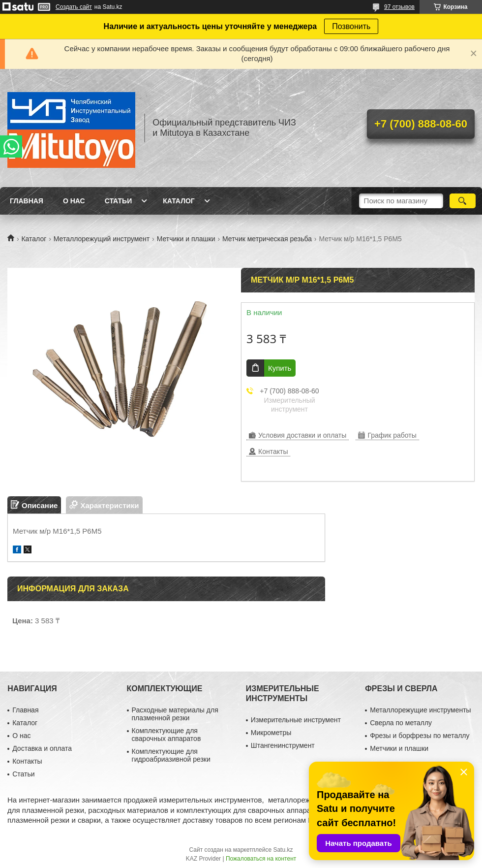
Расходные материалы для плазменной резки (175, 714)
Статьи (119, 201)
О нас (74, 201)
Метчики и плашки (186, 239)
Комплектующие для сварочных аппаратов (166, 735)
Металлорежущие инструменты (420, 710)
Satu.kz (283, 850)
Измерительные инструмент (296, 720)
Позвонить (351, 26)
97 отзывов (399, 7)
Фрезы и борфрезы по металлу (420, 736)
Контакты (27, 761)
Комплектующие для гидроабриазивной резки (171, 755)
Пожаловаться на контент (261, 859)
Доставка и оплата (42, 748)
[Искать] (463, 201)
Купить (280, 368)
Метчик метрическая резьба (267, 239)
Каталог (179, 201)
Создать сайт (74, 7)
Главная (27, 201)
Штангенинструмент (283, 745)
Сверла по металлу (401, 723)
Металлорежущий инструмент (102, 239)
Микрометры (271, 733)
